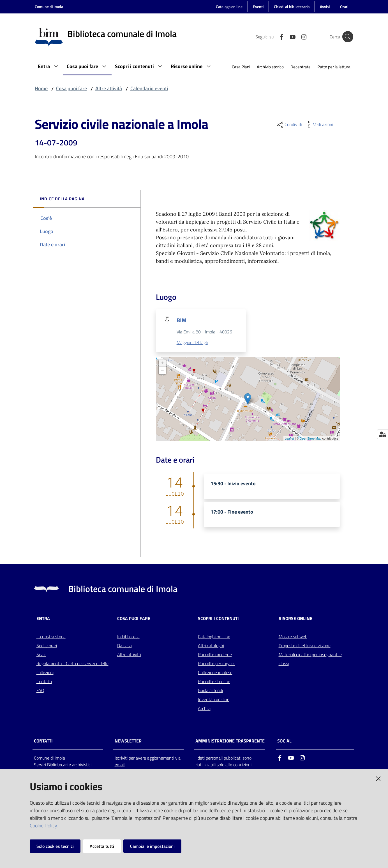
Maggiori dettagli (192, 343)
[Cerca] (347, 37)
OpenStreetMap (311, 439)
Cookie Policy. (44, 826)
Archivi (204, 709)
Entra (43, 619)
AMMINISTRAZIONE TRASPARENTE (230, 741)
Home (41, 88)
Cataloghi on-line (214, 637)
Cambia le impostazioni (152, 846)
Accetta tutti (102, 846)
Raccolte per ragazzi (217, 664)
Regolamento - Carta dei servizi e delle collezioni (72, 668)
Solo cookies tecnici (55, 846)
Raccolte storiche (214, 682)
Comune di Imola (49, 7)
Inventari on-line (214, 700)
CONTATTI (43, 741)
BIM (182, 320)
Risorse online (295, 619)
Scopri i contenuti (218, 619)
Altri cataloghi (211, 646)
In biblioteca (128, 637)
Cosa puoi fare (71, 88)
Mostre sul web (293, 637)
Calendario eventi (149, 88)
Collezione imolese (215, 673)
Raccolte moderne (215, 655)
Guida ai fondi (210, 691)
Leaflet (289, 439)
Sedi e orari (47, 646)
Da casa (124, 646)
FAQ (40, 691)
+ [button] (162, 363)
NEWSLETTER (128, 741)
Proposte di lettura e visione (305, 646)
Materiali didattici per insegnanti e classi (310, 659)
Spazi (41, 655)
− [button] (162, 371)
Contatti (44, 682)
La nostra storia (51, 637)
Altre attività (109, 88)
